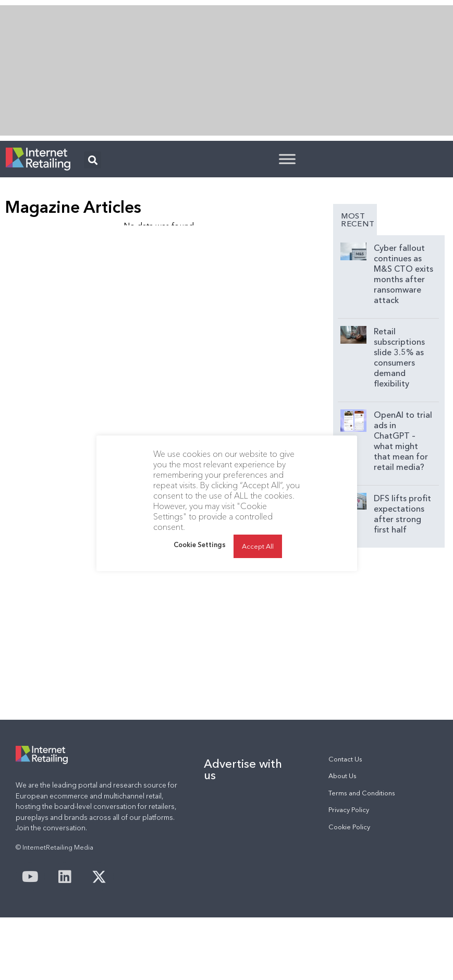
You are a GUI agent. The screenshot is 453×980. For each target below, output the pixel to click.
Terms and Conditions (362, 793)
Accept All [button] (258, 546)
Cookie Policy (349, 827)
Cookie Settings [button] (200, 545)
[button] (93, 160)
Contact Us (345, 759)
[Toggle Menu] (287, 159)
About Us (342, 776)
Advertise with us (243, 769)
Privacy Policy (349, 810)
